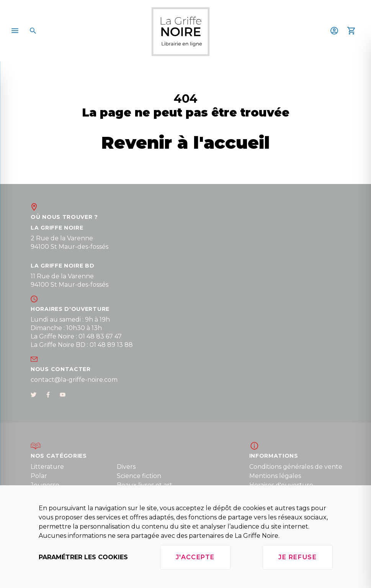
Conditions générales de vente (296, 467)
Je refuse (297, 557)
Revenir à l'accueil (185, 142)
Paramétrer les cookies (83, 557)
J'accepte (195, 557)
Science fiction (139, 476)
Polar (39, 476)
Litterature (47, 467)
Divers (126, 467)
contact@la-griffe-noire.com (74, 380)
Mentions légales (275, 476)
